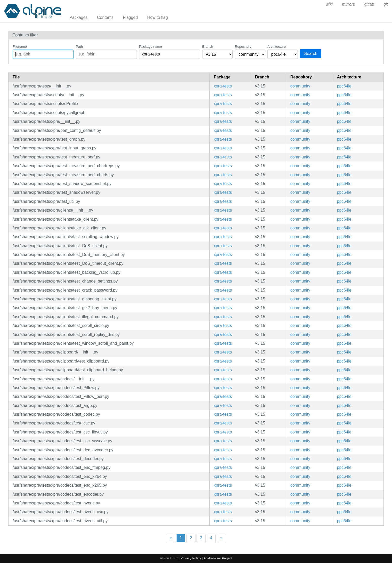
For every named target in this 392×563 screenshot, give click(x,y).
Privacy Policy (191, 558)
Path (79, 47)
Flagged (130, 17)
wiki (329, 4)
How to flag (158, 17)
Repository (243, 47)
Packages (78, 17)
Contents (105, 17)
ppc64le (344, 86)
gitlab (369, 4)
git (386, 4)
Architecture (277, 47)
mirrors (348, 4)
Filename (20, 47)
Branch (208, 47)
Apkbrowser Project (218, 558)
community (300, 86)
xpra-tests (223, 86)
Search (311, 54)
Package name (150, 47)
